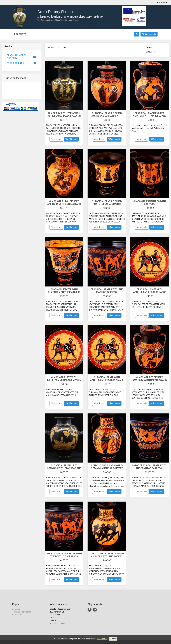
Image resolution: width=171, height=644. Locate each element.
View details (56, 139)
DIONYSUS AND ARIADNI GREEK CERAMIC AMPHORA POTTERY (107, 467)
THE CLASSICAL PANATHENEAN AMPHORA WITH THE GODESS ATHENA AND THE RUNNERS (107, 556)
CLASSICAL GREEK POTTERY (21, 57)
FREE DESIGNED (21, 63)
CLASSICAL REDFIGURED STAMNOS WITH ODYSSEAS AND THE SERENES (64, 468)
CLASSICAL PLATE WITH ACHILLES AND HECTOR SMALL (107, 379)
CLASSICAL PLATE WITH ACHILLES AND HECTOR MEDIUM (64, 380)
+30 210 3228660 (57, 623)
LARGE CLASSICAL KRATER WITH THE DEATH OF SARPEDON (150, 467)
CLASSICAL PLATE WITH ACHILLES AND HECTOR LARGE (150, 291)
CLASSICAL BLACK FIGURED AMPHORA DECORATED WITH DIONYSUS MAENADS (107, 116)
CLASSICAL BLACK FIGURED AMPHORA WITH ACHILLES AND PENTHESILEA (64, 204)
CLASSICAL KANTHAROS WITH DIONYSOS (150, 203)
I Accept (113, 639)
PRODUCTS (20, 34)
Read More (102, 639)
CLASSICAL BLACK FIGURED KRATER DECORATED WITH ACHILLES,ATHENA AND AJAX (107, 204)
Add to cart (71, 139)
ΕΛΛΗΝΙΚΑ (162, 2)
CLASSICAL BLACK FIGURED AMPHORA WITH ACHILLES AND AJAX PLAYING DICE (150, 116)
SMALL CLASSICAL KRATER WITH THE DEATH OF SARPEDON (64, 555)
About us (16, 609)
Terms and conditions (22, 612)
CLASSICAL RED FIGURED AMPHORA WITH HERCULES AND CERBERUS (150, 380)
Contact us (17, 615)
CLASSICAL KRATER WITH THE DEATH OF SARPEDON (107, 291)
